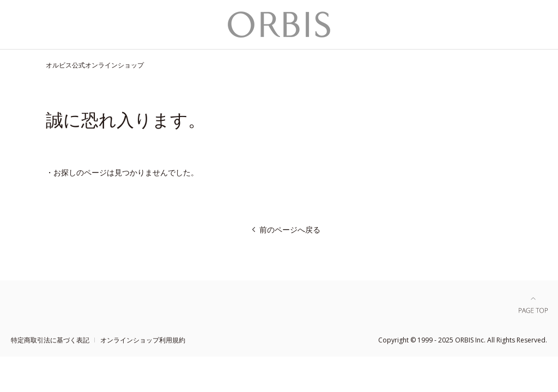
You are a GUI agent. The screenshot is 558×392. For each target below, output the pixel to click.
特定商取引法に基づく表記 (50, 340)
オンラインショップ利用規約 (143, 340)
